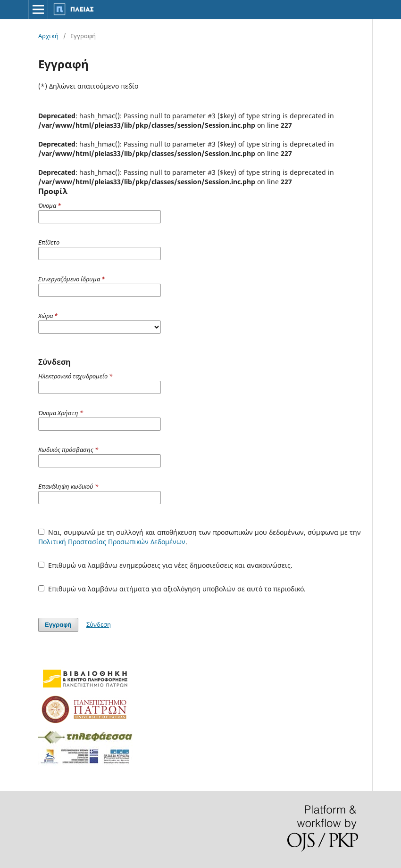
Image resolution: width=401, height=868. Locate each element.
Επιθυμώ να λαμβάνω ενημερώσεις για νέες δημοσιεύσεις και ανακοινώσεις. (165, 565)
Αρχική (48, 36)
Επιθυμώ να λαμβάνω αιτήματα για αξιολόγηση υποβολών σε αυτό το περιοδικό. (172, 589)
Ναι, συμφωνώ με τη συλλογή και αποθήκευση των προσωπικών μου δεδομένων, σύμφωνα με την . (200, 537)
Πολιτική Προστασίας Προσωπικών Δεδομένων (112, 542)
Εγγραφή (58, 625)
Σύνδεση (99, 624)
